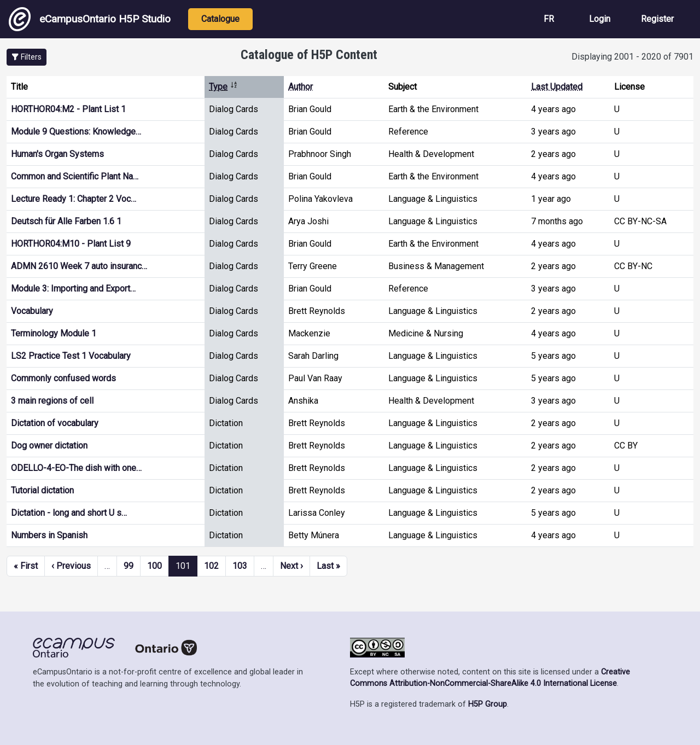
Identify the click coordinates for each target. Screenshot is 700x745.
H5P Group (488, 704)
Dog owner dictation (49, 446)
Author (301, 87)
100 (154, 566)
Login (600, 19)
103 (240, 566)
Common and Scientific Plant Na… (75, 176)
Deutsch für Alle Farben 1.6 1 (66, 221)
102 (211, 566)
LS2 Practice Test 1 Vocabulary (71, 356)
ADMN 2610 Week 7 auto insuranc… (79, 266)
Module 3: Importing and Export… (73, 289)
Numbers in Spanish (49, 535)
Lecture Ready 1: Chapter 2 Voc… (74, 199)
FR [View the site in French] (549, 19)
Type (223, 87)
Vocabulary (32, 311)
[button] (27, 57)
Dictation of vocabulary (55, 423)
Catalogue (220, 19)
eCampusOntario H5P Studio (90, 19)
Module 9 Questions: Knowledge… (76, 132)
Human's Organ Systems (57, 154)
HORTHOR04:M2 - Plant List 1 (68, 109)
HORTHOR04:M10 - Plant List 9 (71, 244)
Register (657, 19)
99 (129, 566)
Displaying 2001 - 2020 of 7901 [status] (632, 57)
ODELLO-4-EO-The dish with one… (76, 468)
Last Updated (557, 87)
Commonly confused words (63, 378)
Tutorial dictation (42, 490)
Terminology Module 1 (54, 333)
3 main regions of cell (52, 401)
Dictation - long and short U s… (69, 513)
